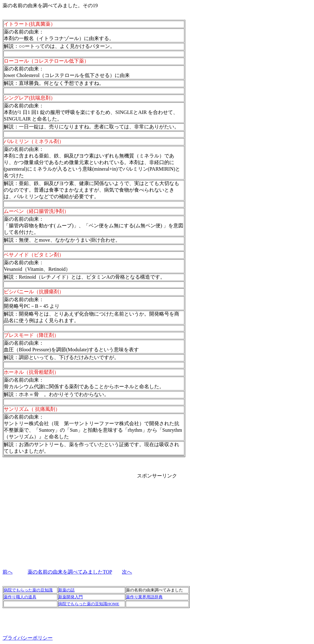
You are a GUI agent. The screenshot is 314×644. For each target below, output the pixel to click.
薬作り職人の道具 (20, 597)
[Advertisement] (157, 518)
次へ (127, 572)
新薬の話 (66, 590)
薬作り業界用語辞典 (144, 597)
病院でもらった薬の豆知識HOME (89, 604)
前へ (8, 572)
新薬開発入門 (71, 597)
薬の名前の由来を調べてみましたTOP (70, 572)
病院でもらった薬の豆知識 (28, 590)
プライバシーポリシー (28, 638)
